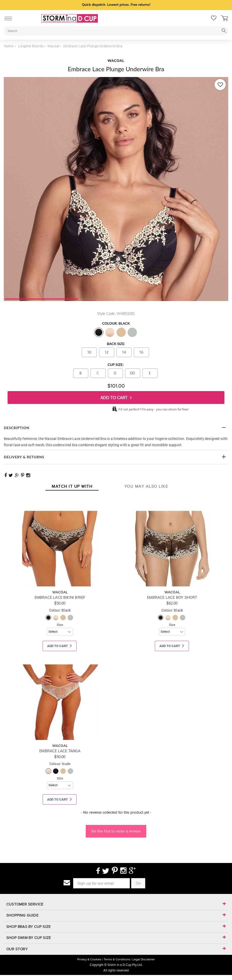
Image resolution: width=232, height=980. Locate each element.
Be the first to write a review (116, 831)
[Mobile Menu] (7, 17)
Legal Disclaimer (144, 959)
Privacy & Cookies (89, 959)
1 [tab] (41, 298)
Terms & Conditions (117, 959)
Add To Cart (116, 398)
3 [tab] (191, 298)
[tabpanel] (116, 189)
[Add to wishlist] (220, 85)
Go (138, 883)
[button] (116, 829)
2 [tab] (116, 298)
